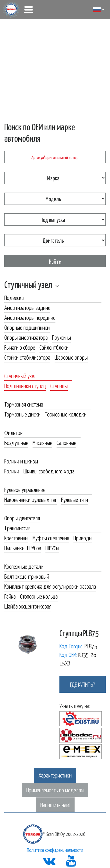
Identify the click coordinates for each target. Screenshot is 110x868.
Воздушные (16, 442)
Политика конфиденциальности (55, 850)
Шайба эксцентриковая (28, 606)
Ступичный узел (28, 284)
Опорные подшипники (27, 327)
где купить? (83, 684)
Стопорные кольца (39, 596)
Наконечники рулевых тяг (31, 499)
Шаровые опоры (71, 357)
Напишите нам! (55, 805)
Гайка (10, 596)
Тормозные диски (22, 414)
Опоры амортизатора (26, 337)
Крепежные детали (24, 566)
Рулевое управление (25, 489)
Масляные (42, 442)
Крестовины (16, 538)
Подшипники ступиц (25, 385)
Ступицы (59, 385)
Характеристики (55, 775)
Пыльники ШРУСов (23, 548)
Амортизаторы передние (30, 317)
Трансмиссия (17, 528)
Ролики (12, 471)
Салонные (66, 442)
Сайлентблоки (54, 347)
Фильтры (14, 432)
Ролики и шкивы (21, 461)
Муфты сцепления (51, 538)
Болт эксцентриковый (27, 576)
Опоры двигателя (22, 518)
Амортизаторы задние (27, 307)
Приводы (83, 538)
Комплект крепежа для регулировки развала (50, 586)
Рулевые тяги (75, 499)
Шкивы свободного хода (49, 471)
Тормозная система (24, 404)
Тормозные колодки (66, 414)
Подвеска (14, 297)
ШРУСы (52, 548)
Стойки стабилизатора (27, 357)
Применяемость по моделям (55, 790)
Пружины (61, 337)
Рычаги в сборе (20, 347)
